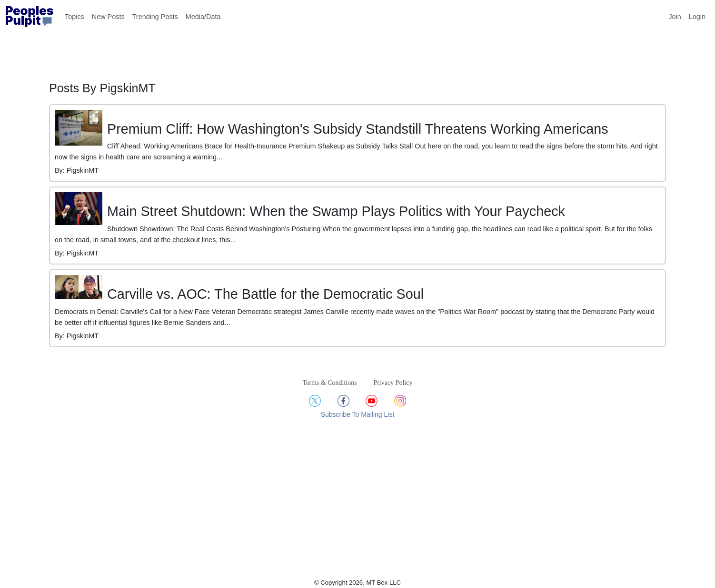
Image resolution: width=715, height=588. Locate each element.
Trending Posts (155, 17)
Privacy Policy (393, 383)
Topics (74, 17)
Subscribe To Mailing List (358, 414)
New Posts (108, 17)
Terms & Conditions (330, 383)
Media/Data (203, 17)
